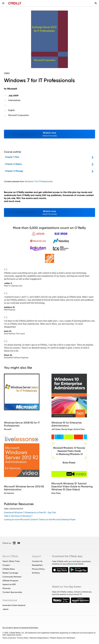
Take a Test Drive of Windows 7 (18, 516)
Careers (6, 565)
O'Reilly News (9, 569)
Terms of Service (9, 638)
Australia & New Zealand (14, 605)
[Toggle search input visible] (96, 3)
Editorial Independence (39, 638)
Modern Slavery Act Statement (63, 638)
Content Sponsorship (12, 592)
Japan (5, 609)
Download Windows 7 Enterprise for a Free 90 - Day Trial (30, 512)
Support (37, 556)
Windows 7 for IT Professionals (39, 181)
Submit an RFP (9, 584)
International (10, 600)
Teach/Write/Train (11, 561)
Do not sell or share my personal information (20, 628)
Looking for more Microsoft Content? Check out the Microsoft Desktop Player (40, 519)
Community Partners (12, 577)
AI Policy (36, 573)
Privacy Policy (38, 569)
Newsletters (37, 565)
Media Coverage (10, 573)
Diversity (6, 588)
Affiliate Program (10, 581)
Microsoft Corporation (19, 115)
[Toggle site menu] (3, 3)
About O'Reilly (10, 556)
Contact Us (37, 561)
